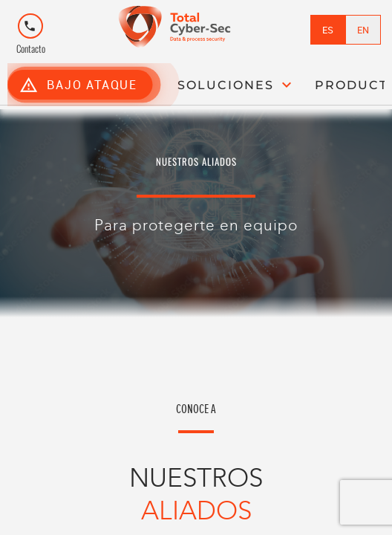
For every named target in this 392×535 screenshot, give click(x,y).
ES (328, 30)
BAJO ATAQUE (78, 84)
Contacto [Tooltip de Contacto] (31, 37)
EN (363, 30)
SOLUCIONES (236, 85)
